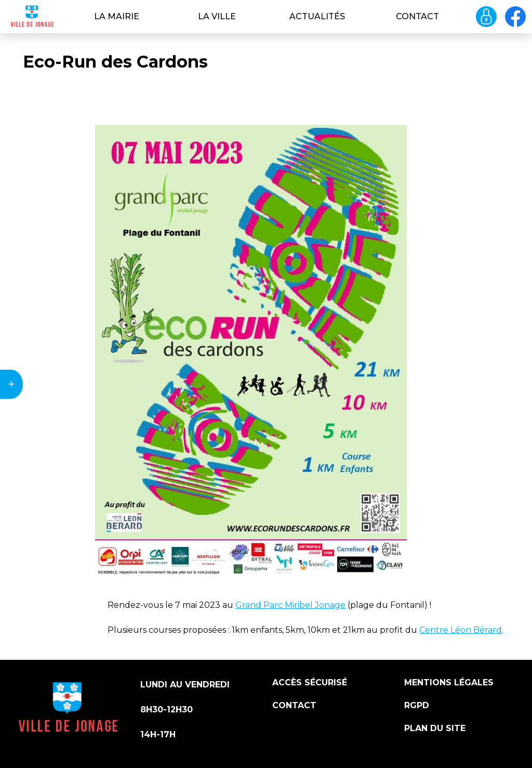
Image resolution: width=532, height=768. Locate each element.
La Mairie (117, 16)
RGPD (417, 705)
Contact (417, 16)
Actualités (317, 16)
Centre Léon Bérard (461, 630)
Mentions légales (449, 682)
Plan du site (435, 728)
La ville (217, 16)
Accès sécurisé (310, 682)
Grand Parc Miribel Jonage (290, 605)
